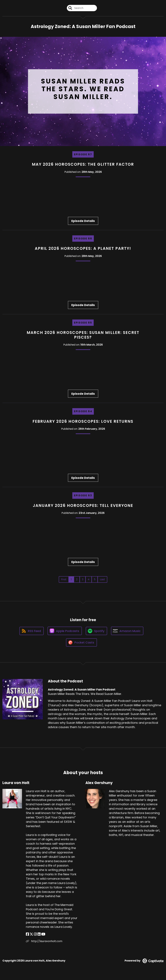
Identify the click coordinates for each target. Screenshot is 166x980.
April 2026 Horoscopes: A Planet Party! (83, 248)
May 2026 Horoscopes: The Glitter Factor (83, 164)
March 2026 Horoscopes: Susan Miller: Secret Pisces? (83, 335)
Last (102, 579)
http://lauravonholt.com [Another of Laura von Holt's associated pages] (44, 941)
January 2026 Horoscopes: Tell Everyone (83, 505)
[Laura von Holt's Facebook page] (27, 934)
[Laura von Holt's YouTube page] (43, 934)
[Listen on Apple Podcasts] (65, 631)
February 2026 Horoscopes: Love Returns (83, 421)
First (64, 579)
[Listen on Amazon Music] (127, 631)
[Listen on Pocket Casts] (81, 642)
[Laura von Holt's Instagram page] (35, 934)
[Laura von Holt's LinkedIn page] (39, 934)
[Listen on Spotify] (96, 631)
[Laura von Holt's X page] (31, 934)
